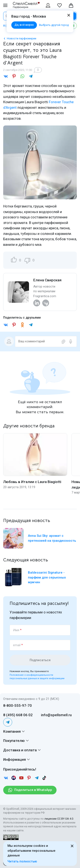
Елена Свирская (47, 280)
